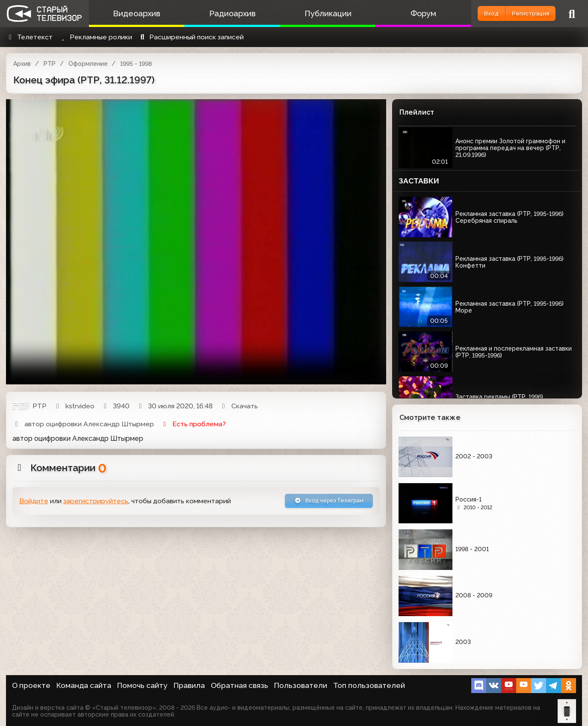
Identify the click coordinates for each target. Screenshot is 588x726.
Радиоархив (221, 13)
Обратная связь (239, 685)
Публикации (310, 13)
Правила (189, 685)
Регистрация (523, 13)
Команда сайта (84, 685)
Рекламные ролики (95, 37)
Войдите (34, 503)
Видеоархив (133, 13)
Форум (398, 13)
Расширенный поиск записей (191, 37)
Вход (469, 13)
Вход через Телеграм (319, 503)
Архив (22, 64)
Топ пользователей (369, 685)
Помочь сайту (142, 685)
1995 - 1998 (136, 64)
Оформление (88, 64)
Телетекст (29, 37)
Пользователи (301, 685)
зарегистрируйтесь (96, 503)
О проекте (31, 685)
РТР (50, 64)
